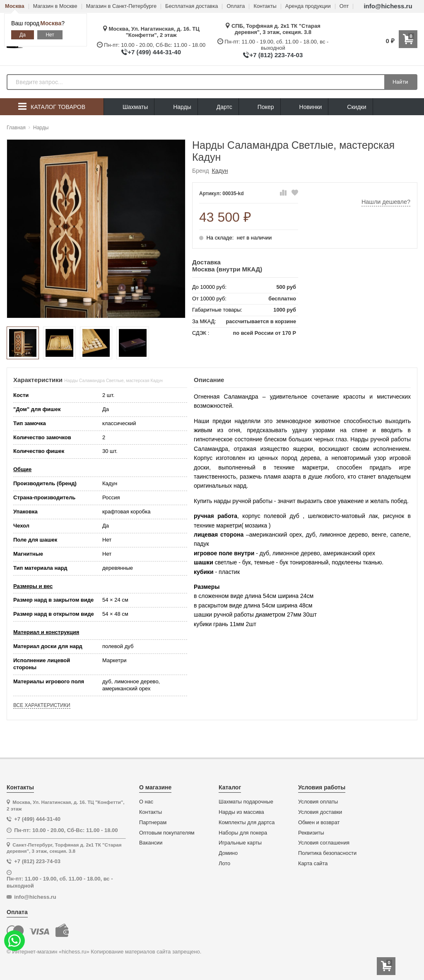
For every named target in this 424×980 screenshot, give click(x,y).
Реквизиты (311, 833)
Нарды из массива (241, 812)
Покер (260, 107)
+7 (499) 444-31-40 (154, 52)
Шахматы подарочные (246, 802)
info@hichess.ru (388, 6)
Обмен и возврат (319, 823)
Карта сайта (313, 864)
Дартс (218, 107)
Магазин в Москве (55, 6)
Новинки (305, 107)
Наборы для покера (243, 833)
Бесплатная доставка (192, 6)
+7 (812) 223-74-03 (276, 55)
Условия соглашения (324, 843)
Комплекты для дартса (247, 823)
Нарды (176, 107)
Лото (224, 864)
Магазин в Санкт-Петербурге (121, 6)
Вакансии (151, 843)
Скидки (350, 108)
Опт (344, 6)
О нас (146, 802)
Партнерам (153, 823)
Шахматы (129, 107)
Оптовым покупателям (167, 833)
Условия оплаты (318, 802)
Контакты (265, 6)
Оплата (236, 6)
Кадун (220, 171)
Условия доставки (320, 812)
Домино (228, 853)
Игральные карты (240, 843)
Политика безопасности (327, 853)
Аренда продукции (308, 6)
